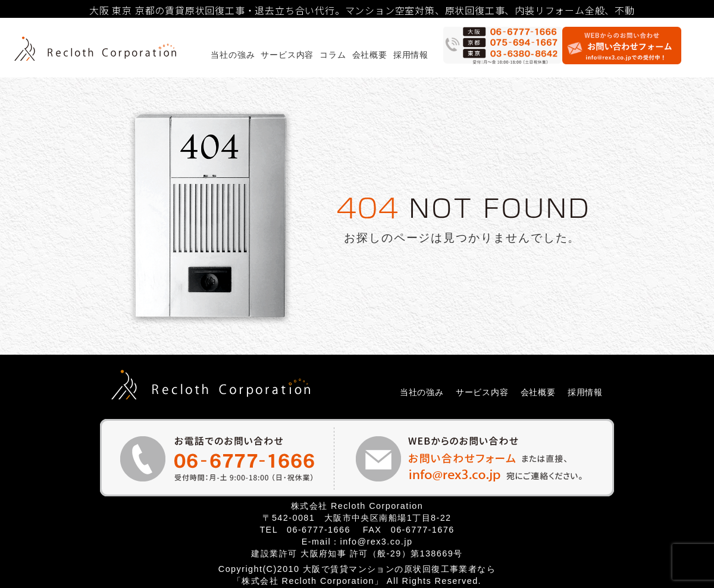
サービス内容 (287, 55)
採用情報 (411, 55)
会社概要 (370, 55)
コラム (333, 55)
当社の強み (233, 55)
